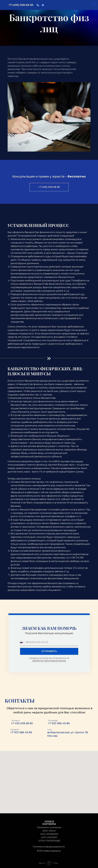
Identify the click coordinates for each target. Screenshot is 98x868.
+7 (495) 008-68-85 (21, 5)
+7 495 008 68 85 (22, 723)
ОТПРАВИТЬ (49, 651)
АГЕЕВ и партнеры (49, 823)
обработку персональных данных (49, 660)
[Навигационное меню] (93, 4)
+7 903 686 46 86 (59, 723)
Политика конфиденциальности (49, 847)
